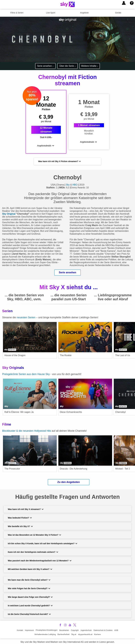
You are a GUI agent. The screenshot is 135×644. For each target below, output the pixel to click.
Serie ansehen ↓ (45, 66)
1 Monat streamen (89, 124)
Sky (68, 182)
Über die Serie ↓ (68, 66)
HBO (75, 182)
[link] (30, 339)
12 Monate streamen (46, 129)
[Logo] (67, 4)
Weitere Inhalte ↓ (90, 66)
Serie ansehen (67, 270)
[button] (124, 3)
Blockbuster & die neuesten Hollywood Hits (27, 429)
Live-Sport (51, 13)
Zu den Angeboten (69, 480)
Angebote (84, 13)
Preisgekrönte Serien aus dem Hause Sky (26, 372)
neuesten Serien (26, 315)
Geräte (118, 13)
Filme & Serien (17, 13)
